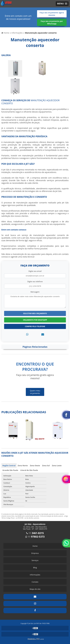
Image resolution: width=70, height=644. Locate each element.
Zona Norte (23, 466)
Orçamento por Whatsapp (35, 320)
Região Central (9, 466)
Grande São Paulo (10, 470)
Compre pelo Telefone (35, 326)
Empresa (35, 553)
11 (35, 533)
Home (35, 546)
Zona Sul (46, 466)
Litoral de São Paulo (29, 470)
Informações (35, 575)
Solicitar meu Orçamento (35, 313)
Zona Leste (57, 466)
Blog (35, 568)
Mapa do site (35, 589)
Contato (35, 582)
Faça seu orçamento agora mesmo (52, 14)
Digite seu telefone (35, 281)
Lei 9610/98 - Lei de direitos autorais (28, 518)
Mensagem (35, 292)
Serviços (35, 560)
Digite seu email (35, 271)
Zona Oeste (35, 466)
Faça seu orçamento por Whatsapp (52, 22)
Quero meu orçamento (35, 392)
